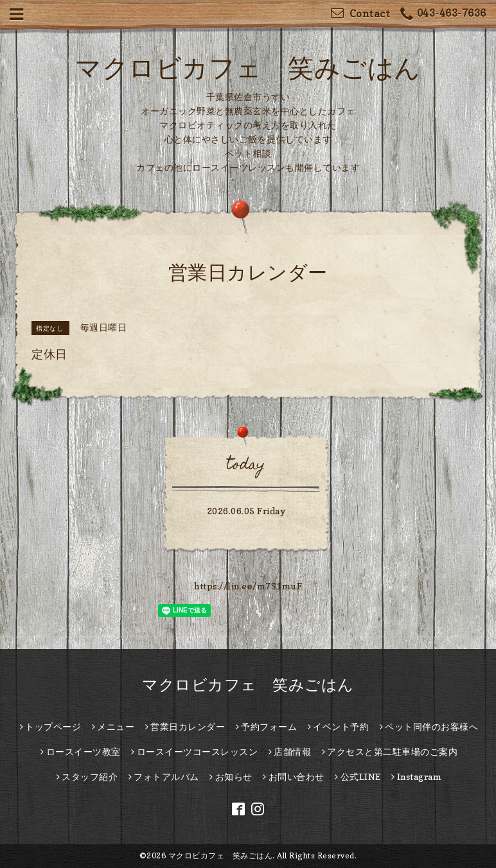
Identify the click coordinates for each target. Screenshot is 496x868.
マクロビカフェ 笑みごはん (248, 67)
